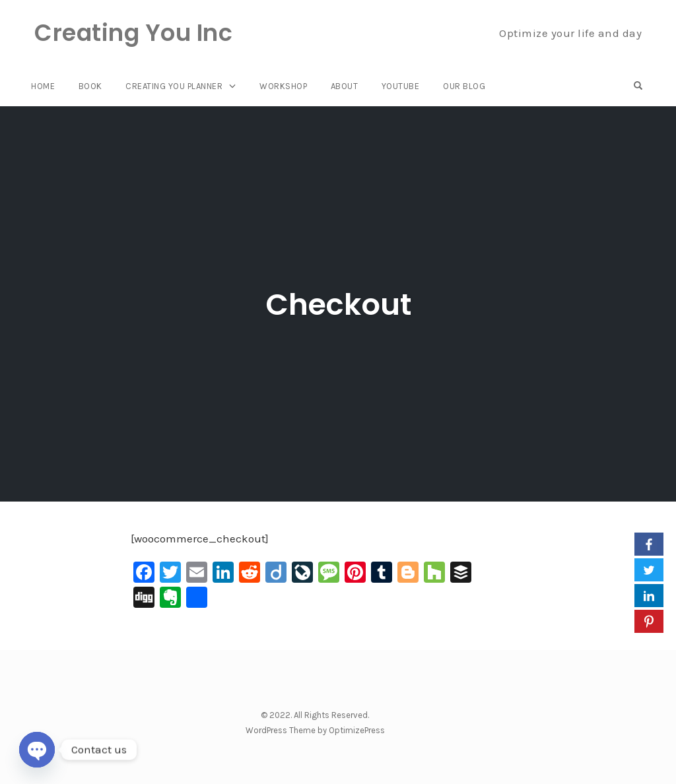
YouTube (401, 86)
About (345, 86)
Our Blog (464, 86)
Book (90, 86)
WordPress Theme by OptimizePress (315, 730)
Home (43, 86)
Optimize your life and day (570, 33)
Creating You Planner (174, 86)
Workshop (283, 86)
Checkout (338, 305)
